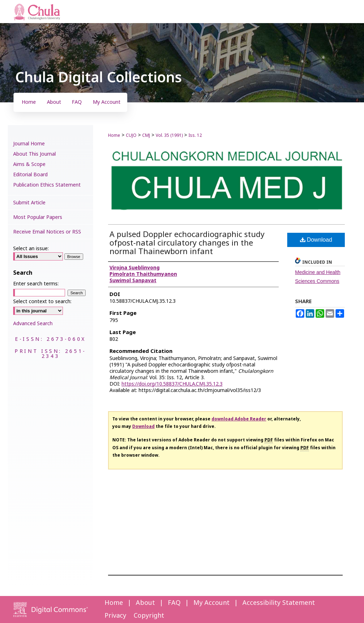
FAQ (174, 603)
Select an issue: (31, 249)
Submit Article (29, 203)
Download (316, 240)
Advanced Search (33, 324)
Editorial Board (30, 175)
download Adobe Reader (239, 419)
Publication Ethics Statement (47, 185)
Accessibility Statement (279, 603)
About (145, 603)
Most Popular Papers (38, 217)
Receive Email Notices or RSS (47, 232)
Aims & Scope (29, 164)
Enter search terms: (36, 284)
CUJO (131, 135)
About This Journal (34, 154)
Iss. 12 (195, 135)
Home (114, 135)
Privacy (115, 616)
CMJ (146, 135)
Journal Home (29, 144)
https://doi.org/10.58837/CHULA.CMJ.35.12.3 (172, 384)
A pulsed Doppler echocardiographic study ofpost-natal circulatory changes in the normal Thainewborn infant (187, 243)
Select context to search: (42, 302)
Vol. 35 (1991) (169, 135)
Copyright (149, 616)
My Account (212, 603)
